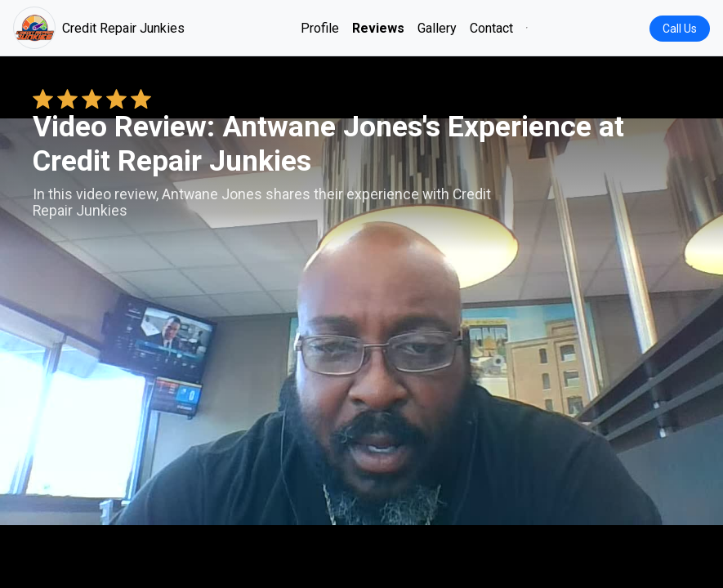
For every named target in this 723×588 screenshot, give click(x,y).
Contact (491, 28)
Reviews (378, 28)
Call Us (680, 29)
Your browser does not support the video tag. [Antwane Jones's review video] (361, 322)
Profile (320, 28)
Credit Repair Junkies (99, 28)
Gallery (437, 28)
